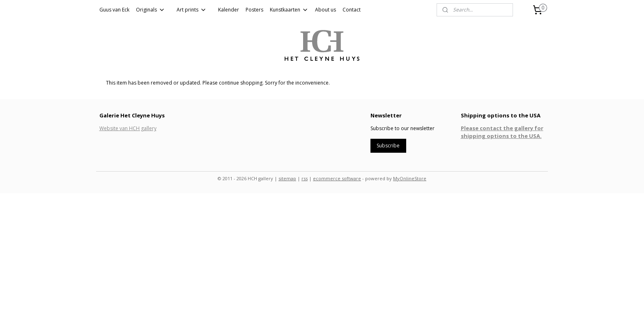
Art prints (192, 10)
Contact (352, 10)
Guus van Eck (114, 10)
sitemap (287, 178)
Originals (151, 10)
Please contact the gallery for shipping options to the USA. (502, 132)
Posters (254, 10)
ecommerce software (337, 178)
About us (325, 10)
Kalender (229, 10)
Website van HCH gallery (128, 128)
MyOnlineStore (410, 178)
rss (305, 178)
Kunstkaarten (289, 10)
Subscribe (388, 146)
